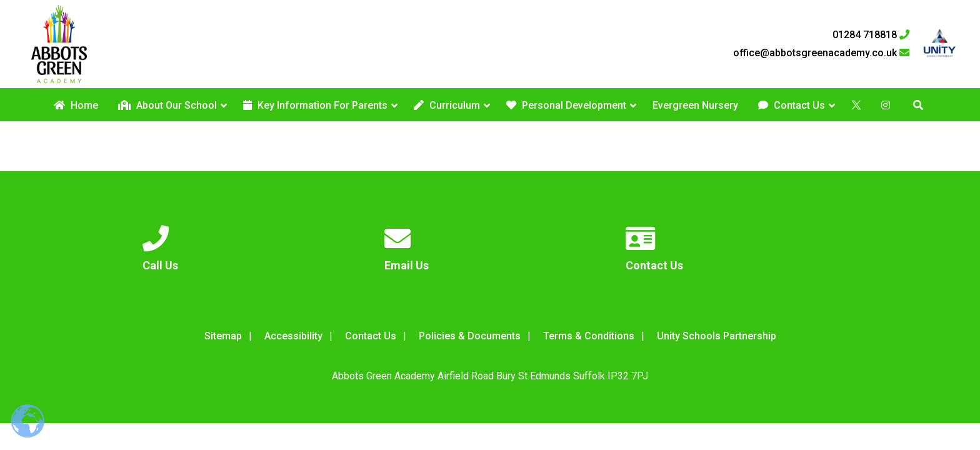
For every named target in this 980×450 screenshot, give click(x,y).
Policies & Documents (470, 336)
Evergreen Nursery (695, 105)
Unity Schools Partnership (717, 336)
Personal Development (566, 105)
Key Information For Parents (315, 105)
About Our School (167, 105)
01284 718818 (871, 35)
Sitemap (223, 336)
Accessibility (293, 336)
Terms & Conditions (589, 336)
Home (76, 105)
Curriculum (447, 105)
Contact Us (792, 105)
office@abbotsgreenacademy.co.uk (821, 53)
